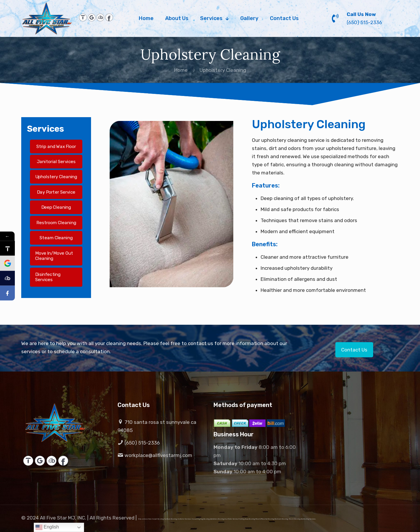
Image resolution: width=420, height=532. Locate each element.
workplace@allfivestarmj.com (155, 455)
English (47, 527)
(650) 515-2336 (139, 443)
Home (181, 70)
